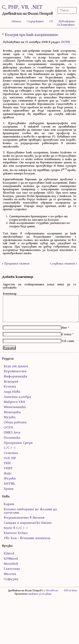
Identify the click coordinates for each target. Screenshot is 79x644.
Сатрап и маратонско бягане (28, 523)
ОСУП (65, 42)
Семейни (11, 453)
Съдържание (35, 21)
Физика (10, 478)
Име (64, 328)
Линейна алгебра (17, 397)
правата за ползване (40, 594)
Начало (16, 21)
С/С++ (10, 448)
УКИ (7, 463)
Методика (12, 412)
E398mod (11, 558)
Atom (74, 590)
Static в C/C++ (16, 528)
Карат (9, 504)
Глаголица (12, 569)
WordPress (52, 590)
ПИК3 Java (12, 432)
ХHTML (9, 483)
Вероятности (15, 371)
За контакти (66, 25)
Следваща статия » (63, 263)
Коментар (10, 294)
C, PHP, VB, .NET (22, 7)
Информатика (16, 376)
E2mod (9, 553)
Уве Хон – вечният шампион (27, 538)
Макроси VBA (14, 402)
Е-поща (66, 334)
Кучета (10, 386)
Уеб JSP (10, 458)
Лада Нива (12, 392)
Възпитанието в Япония (24, 517)
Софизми (11, 579)
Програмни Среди (18, 443)
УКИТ (8, 468)
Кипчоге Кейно (16, 533)
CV (51, 21)
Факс (8, 473)
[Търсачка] (66, 10)
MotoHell (11, 564)
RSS (66, 590)
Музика (10, 417)
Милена (10, 574)
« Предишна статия (16, 263)
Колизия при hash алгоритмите (31, 35)
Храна (9, 489)
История (11, 381)
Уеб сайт (68, 341)
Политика (12, 437)
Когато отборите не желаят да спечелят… (30, 511)
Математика (15, 407)
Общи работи (15, 422)
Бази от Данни (16, 366)
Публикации (67, 21)
